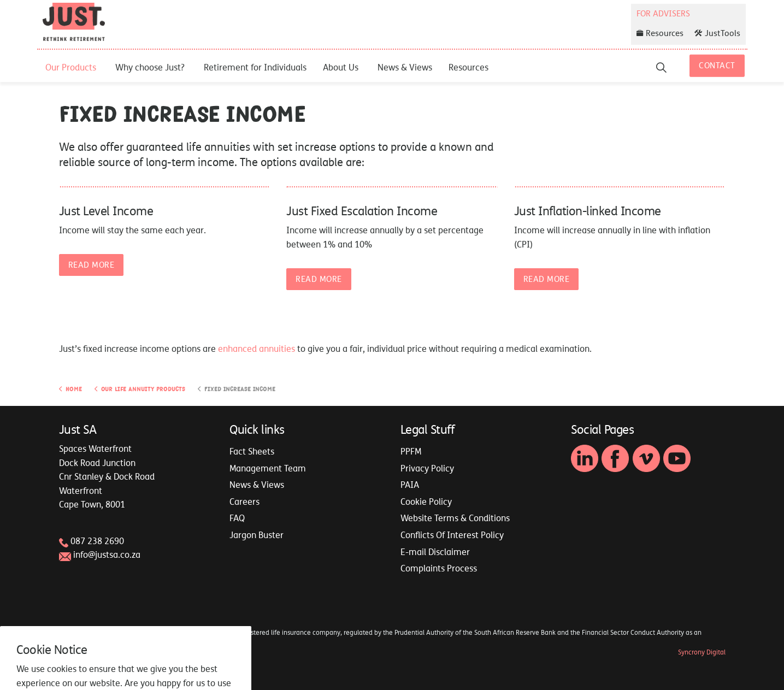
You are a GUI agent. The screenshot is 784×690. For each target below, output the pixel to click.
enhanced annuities (257, 349)
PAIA (410, 485)
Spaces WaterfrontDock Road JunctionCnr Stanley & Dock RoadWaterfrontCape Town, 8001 (107, 476)
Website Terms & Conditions (455, 518)
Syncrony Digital (702, 652)
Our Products (71, 67)
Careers (244, 502)
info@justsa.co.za (107, 555)
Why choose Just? (150, 67)
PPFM (411, 451)
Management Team (268, 468)
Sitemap (71, 652)
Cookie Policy (426, 502)
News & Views (405, 67)
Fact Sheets (252, 451)
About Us (341, 67)
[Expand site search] (661, 67)
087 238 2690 (97, 541)
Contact (717, 66)
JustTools (717, 33)
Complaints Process (439, 568)
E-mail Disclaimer (435, 552)
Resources (468, 67)
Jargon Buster (257, 535)
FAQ (237, 518)
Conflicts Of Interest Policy (452, 535)
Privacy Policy (427, 468)
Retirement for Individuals (255, 67)
